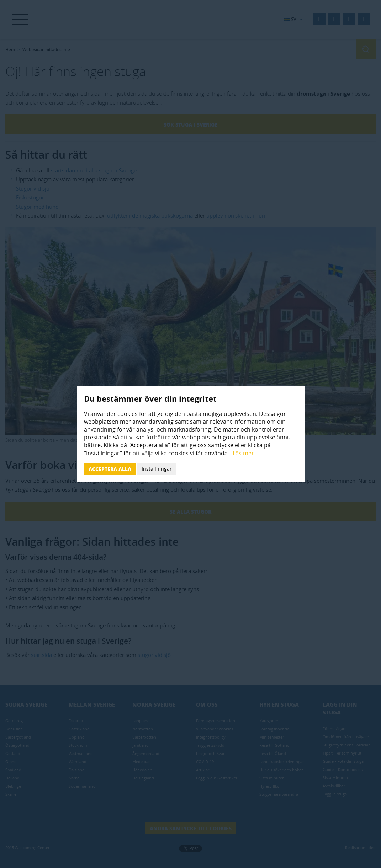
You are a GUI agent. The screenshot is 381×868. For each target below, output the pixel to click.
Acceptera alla (110, 469)
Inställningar (157, 469)
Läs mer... (245, 453)
